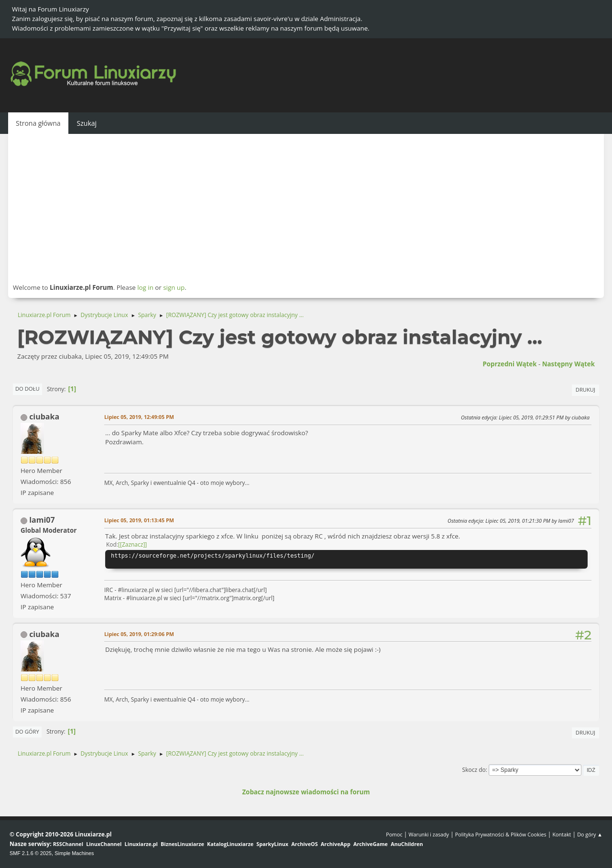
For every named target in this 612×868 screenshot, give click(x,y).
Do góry (27, 731)
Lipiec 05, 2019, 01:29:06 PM (139, 634)
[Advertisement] (306, 208)
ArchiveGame (371, 844)
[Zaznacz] (132, 544)
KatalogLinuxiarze (230, 844)
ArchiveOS (304, 844)
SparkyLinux (272, 844)
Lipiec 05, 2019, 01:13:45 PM (139, 520)
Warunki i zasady (429, 834)
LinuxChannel (104, 844)
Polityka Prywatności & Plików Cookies (501, 834)
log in (145, 287)
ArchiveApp (336, 844)
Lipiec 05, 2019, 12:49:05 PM (139, 417)
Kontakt (562, 834)
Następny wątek (568, 364)
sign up (174, 287)
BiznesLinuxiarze (182, 844)
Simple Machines (74, 853)
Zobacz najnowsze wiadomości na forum (306, 792)
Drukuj (585, 390)
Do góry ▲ (590, 834)
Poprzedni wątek (509, 364)
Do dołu (27, 389)
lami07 (42, 520)
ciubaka (44, 417)
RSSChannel (68, 844)
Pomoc (394, 834)
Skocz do (474, 770)
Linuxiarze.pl (141, 844)
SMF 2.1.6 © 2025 (31, 853)
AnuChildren (407, 844)
